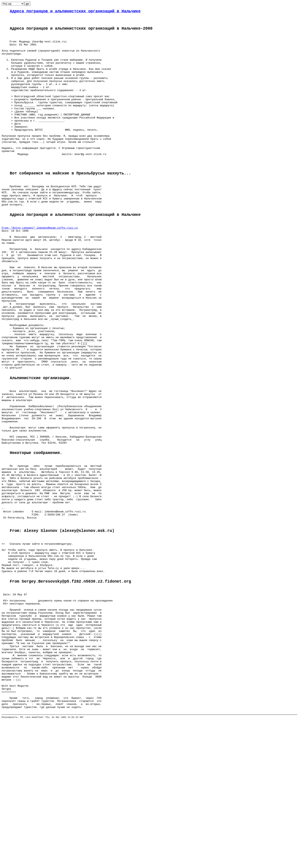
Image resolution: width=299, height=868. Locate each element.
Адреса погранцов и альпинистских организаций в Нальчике (75, 12)
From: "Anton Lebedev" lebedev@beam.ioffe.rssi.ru (40, 268)
